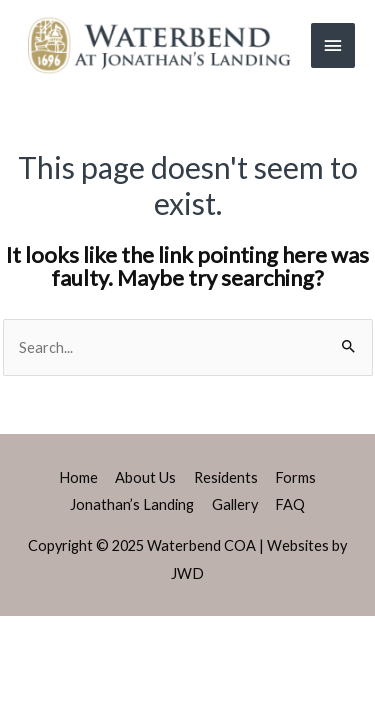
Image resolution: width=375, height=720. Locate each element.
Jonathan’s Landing (132, 504)
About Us (145, 477)
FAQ (290, 504)
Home (78, 477)
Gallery (235, 504)
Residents (226, 477)
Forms (295, 477)
